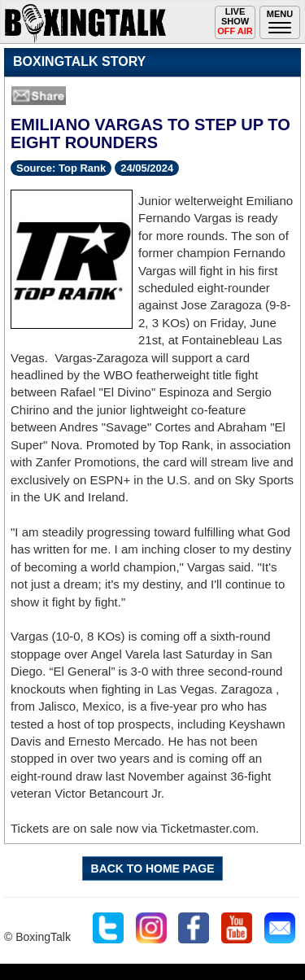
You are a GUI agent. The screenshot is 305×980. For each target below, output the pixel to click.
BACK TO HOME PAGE (153, 868)
